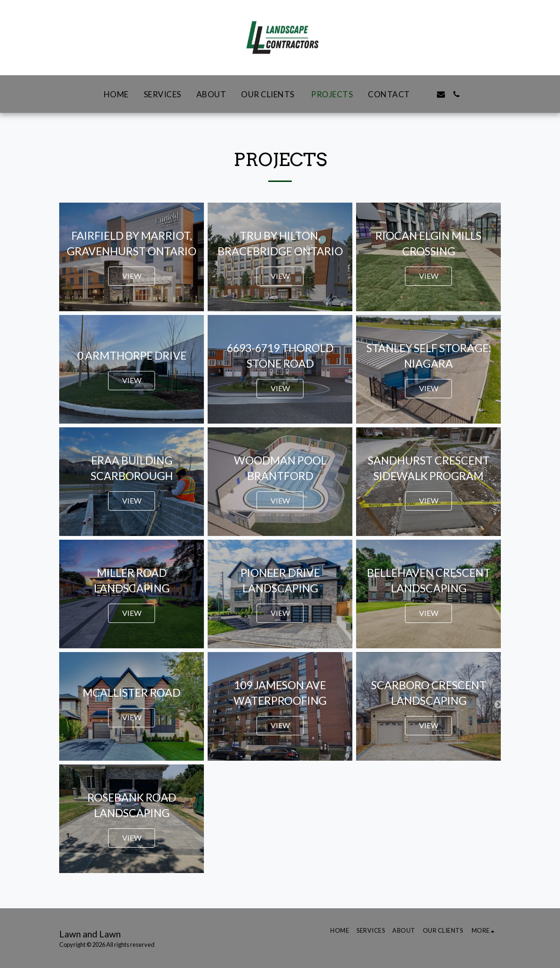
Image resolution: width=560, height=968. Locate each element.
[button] (425, 94)
